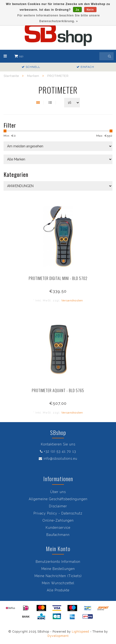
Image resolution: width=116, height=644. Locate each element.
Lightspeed (80, 632)
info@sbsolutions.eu (60, 459)
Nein (90, 10)
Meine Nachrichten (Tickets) (58, 576)
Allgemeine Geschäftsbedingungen (58, 499)
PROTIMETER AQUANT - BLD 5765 (58, 390)
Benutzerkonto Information (58, 562)
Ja (77, 10)
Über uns (58, 492)
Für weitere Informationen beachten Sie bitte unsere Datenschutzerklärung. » (59, 18)
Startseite (11, 76)
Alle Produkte (58, 590)
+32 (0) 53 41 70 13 (60, 451)
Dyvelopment (58, 636)
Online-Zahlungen (58, 520)
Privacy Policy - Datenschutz (58, 513)
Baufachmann (58, 535)
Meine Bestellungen (58, 569)
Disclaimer (58, 506)
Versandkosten (72, 300)
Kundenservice (58, 528)
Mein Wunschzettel (58, 583)
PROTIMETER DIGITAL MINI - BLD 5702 (58, 278)
